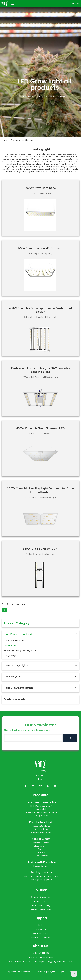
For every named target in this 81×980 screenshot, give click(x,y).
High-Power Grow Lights (18, 634)
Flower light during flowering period (20, 650)
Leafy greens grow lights (41, 832)
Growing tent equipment (41, 879)
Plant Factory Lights (16, 665)
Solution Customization (40, 910)
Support (40, 918)
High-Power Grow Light (15, 640)
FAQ (40, 925)
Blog (40, 779)
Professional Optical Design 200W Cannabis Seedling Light (40, 370)
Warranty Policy (40, 933)
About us (40, 946)
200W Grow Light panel (40, 188)
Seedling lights (41, 829)
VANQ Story (40, 771)
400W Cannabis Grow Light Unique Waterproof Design (40, 310)
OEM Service (40, 929)
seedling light (27, 140)
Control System (13, 676)
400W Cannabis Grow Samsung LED (40, 428)
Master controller (41, 843)
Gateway (41, 852)
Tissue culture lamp (41, 826)
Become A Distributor (40, 938)
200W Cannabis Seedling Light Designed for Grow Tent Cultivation (40, 490)
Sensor (41, 849)
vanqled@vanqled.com (43, 957)
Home (4, 140)
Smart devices (41, 856)
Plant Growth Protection (18, 688)
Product (14, 140)
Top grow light (10, 655)
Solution (40, 890)
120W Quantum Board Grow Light (40, 248)
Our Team (40, 775)
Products (40, 795)
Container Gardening (40, 905)
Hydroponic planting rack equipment (41, 876)
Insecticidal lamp (41, 866)
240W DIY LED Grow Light (40, 549)
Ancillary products (15, 699)
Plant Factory (40, 901)
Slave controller (41, 846)
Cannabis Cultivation (40, 897)
